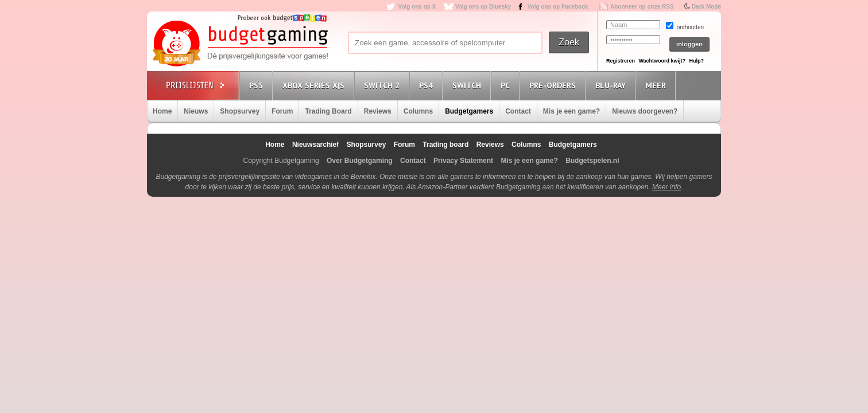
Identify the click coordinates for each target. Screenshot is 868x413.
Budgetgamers (469, 111)
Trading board (445, 145)
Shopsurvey (240, 111)
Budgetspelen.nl (592, 161)
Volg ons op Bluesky (483, 7)
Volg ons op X (417, 7)
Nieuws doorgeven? (645, 111)
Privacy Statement (463, 161)
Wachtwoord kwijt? (662, 61)
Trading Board (328, 111)
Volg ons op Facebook (558, 7)
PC (507, 85)
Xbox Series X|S (315, 85)
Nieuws (196, 111)
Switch (468, 85)
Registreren (621, 61)
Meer (657, 85)
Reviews (378, 111)
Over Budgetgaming (360, 161)
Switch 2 (383, 85)
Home (162, 111)
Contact (518, 111)
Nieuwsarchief (315, 145)
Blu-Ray (612, 85)
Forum (282, 111)
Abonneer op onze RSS (642, 7)
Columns (418, 111)
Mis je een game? (571, 111)
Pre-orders (554, 85)
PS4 (428, 85)
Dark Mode (706, 7)
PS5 (258, 85)
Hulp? (696, 61)
